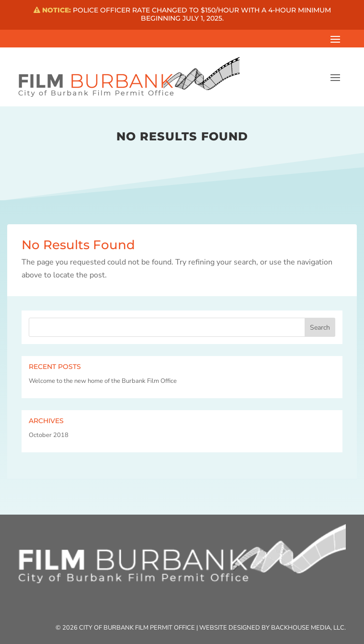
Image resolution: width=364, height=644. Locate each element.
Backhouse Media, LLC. (308, 628)
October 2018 (49, 435)
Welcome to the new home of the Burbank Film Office (103, 381)
